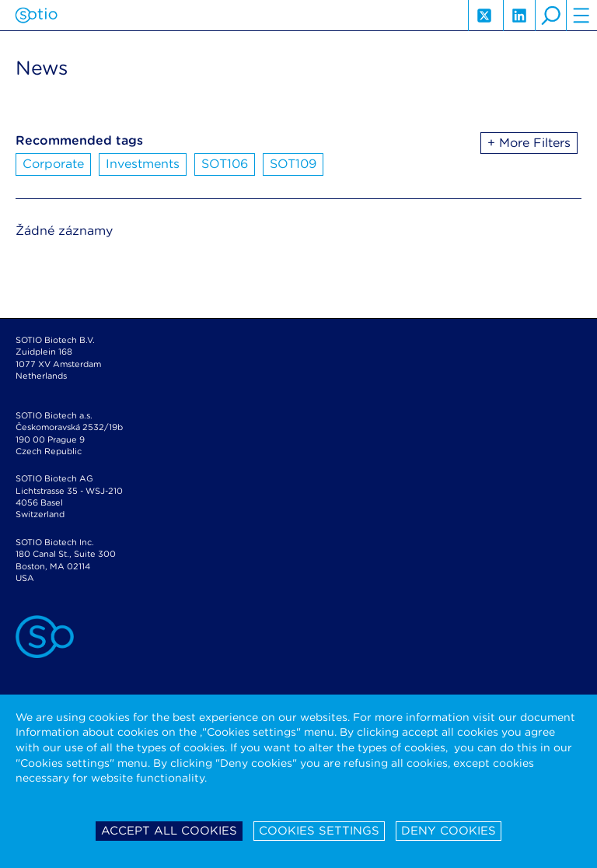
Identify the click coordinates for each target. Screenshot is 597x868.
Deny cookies (449, 831)
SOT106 (225, 164)
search (550, 16)
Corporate (53, 164)
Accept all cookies (169, 831)
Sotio (36, 16)
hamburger (581, 16)
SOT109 (293, 164)
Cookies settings (319, 831)
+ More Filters (529, 143)
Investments (143, 164)
